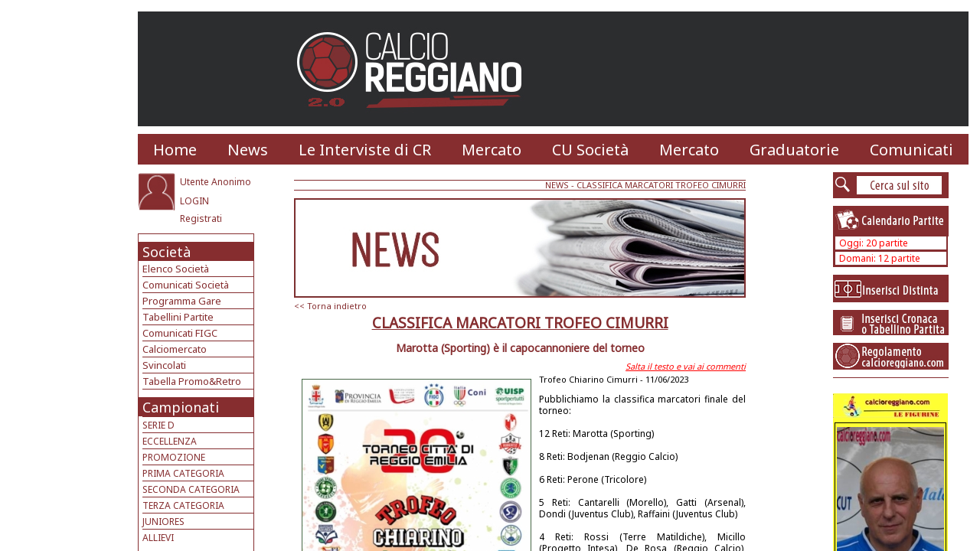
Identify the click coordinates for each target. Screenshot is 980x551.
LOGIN (194, 201)
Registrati (201, 218)
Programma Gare (182, 301)
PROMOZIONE (174, 457)
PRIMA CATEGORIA (183, 473)
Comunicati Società (186, 285)
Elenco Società (176, 269)
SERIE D (158, 425)
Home (175, 150)
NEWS (557, 185)
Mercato (492, 150)
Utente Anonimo (216, 182)
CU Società (590, 150)
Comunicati (911, 150)
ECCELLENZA (170, 441)
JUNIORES (163, 522)
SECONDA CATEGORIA (191, 489)
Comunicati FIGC (180, 333)
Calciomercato (175, 349)
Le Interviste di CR (365, 150)
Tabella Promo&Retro (192, 381)
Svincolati (164, 365)
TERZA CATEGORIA (183, 505)
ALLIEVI (158, 538)
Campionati (181, 407)
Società (167, 252)
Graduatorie (794, 150)
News (248, 150)
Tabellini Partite (178, 317)
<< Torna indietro (330, 306)
